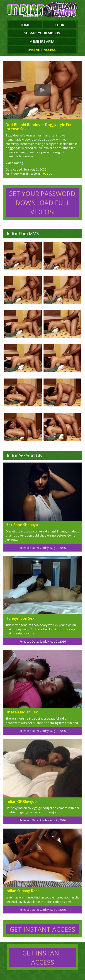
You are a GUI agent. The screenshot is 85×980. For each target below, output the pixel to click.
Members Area (42, 41)
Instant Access (42, 49)
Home (25, 25)
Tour (59, 25)
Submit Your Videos (42, 33)
